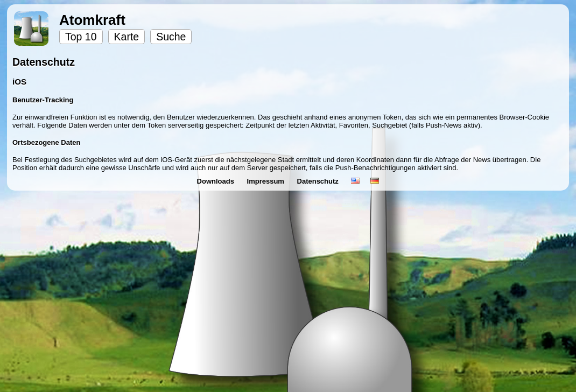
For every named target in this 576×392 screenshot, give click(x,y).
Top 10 (81, 37)
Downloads (217, 181)
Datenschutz (319, 181)
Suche (171, 37)
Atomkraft (92, 20)
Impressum (267, 181)
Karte (127, 37)
